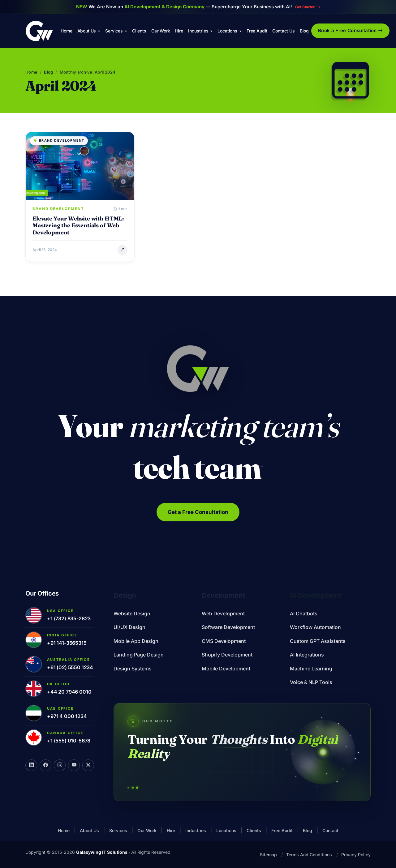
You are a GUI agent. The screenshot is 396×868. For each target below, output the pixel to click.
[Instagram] (60, 765)
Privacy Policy (356, 855)
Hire (179, 31)
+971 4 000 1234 (67, 716)
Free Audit (257, 31)
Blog (304, 31)
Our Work (161, 31)
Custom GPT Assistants (318, 641)
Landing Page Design (139, 655)
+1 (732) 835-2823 (69, 618)
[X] (88, 765)
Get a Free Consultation (198, 512)
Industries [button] (198, 31)
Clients (139, 31)
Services (118, 830)
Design (128, 595)
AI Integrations (307, 655)
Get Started (308, 7)
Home (66, 31)
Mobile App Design (136, 641)
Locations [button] (227, 31)
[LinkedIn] (31, 765)
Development (227, 595)
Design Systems (133, 669)
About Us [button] (87, 31)
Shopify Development (227, 655)
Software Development (228, 627)
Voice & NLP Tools (311, 682)
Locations (226, 830)
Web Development (223, 614)
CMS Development (224, 641)
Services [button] (114, 31)
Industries (196, 830)
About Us (89, 830)
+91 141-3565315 (67, 643)
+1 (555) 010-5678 (69, 741)
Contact (330, 830)
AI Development (319, 595)
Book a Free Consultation (350, 30)
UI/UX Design (129, 627)
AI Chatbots (304, 614)
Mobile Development (226, 669)
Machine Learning (311, 669)
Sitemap (268, 855)
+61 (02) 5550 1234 (70, 667)
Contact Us (283, 31)
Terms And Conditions (309, 855)
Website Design (132, 614)
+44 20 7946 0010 (69, 692)
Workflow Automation (315, 627)
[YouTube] (74, 765)
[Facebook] (45, 765)
